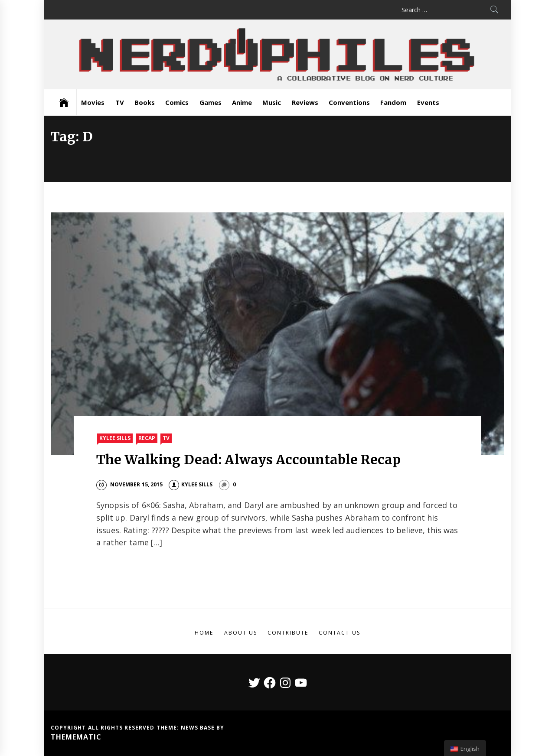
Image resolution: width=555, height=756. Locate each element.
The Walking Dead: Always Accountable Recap (249, 459)
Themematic (76, 737)
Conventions (349, 102)
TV (120, 102)
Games (211, 102)
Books (145, 102)
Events (428, 102)
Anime (242, 102)
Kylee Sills (115, 438)
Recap (147, 438)
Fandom (393, 102)
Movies (93, 102)
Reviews (305, 102)
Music (272, 102)
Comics (177, 102)
